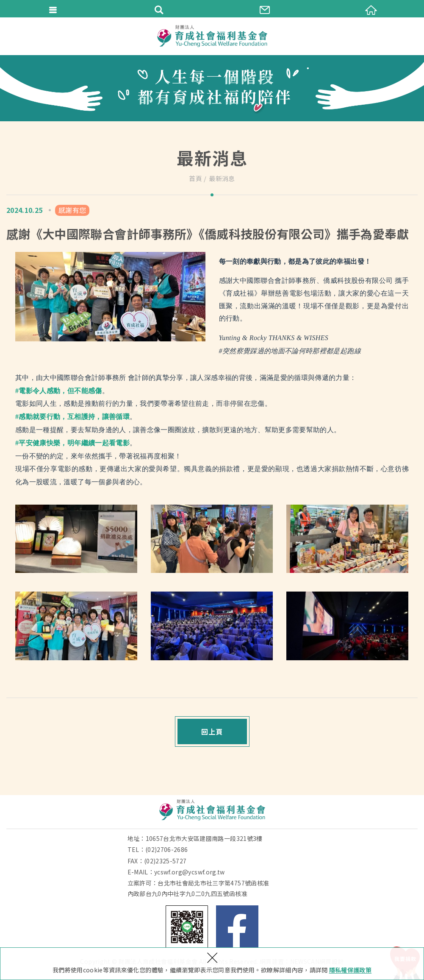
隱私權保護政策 (350, 970)
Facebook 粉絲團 (237, 927)
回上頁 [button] (212, 732)
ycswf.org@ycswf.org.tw (190, 872)
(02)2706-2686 (167, 849)
